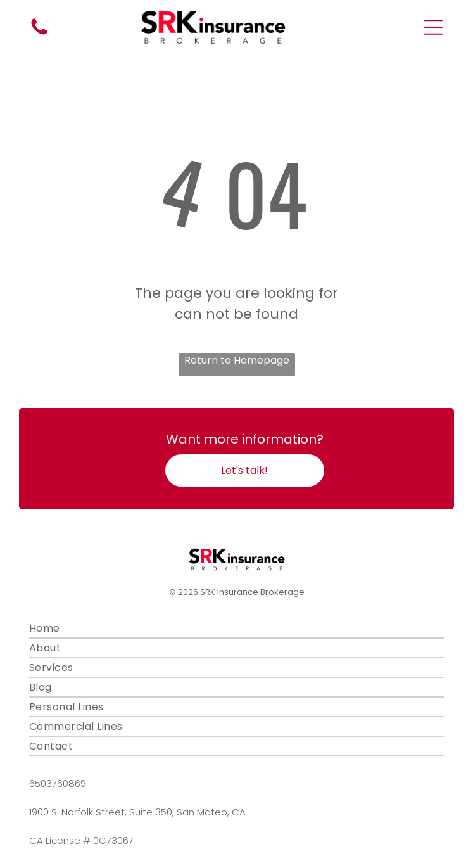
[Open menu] (433, 27)
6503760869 (58, 783)
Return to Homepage (237, 360)
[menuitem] (236, 629)
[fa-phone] (39, 34)
